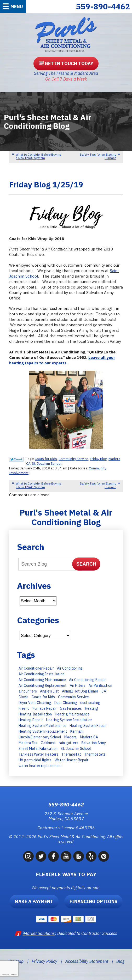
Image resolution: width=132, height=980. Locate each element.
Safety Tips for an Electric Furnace (98, 156)
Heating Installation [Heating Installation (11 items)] (35, 714)
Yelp (91, 856)
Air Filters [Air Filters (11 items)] (78, 685)
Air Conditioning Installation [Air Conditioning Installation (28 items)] (41, 674)
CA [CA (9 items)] (104, 691)
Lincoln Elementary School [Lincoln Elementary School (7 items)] (40, 737)
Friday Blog (98, 459)
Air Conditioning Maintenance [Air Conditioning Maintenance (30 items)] (42, 680)
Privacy (5, 975)
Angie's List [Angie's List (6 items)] (49, 691)
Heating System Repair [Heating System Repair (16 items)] (88, 726)
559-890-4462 (103, 6)
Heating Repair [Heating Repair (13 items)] (31, 720)
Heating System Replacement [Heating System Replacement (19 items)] (43, 731)
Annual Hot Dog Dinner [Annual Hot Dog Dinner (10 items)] (80, 691)
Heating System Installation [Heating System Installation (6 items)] (69, 720)
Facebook (53, 856)
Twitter (41, 856)
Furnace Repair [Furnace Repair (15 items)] (45, 708)
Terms (14, 975)
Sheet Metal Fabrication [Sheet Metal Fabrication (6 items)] (38, 749)
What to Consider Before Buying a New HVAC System (38, 156)
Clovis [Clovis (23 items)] (24, 697)
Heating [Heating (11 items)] (91, 708)
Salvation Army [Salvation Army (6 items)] (94, 743)
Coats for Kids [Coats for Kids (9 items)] (43, 697)
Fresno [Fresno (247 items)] (24, 708)
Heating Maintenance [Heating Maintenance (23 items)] (72, 714)
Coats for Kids (46, 459)
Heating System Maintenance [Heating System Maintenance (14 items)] (42, 726)
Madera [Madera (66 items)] (71, 737)
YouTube (66, 856)
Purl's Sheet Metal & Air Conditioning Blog (66, 517)
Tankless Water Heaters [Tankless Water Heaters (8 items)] (38, 754)
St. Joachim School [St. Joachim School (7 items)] (76, 749)
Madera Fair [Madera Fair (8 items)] (28, 743)
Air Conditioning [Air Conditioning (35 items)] (70, 668)
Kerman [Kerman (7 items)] (76, 731)
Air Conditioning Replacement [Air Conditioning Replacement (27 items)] (43, 685)
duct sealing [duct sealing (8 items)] (90, 703)
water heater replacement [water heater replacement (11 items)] (40, 766)
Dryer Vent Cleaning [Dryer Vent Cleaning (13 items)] (35, 703)
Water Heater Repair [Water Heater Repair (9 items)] (71, 760)
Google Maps (79, 856)
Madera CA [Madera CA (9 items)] (89, 737)
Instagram (28, 856)
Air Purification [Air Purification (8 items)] (100, 685)
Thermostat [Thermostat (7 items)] (71, 754)
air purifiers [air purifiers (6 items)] (28, 691)
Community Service (73, 459)
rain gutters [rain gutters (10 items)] (68, 743)
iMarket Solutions (39, 933)
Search (86, 564)
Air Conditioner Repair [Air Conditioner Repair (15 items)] (36, 668)
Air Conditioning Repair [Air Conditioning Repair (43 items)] (87, 680)
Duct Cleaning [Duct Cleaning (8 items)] (66, 703)
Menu (17, 7)
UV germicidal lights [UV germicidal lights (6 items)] (35, 760)
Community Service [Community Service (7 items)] (73, 697)
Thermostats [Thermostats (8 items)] (95, 754)
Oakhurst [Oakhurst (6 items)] (48, 743)
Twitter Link (16, 459)
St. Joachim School (47, 464)
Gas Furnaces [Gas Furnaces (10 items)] (71, 708)
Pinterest (104, 856)
